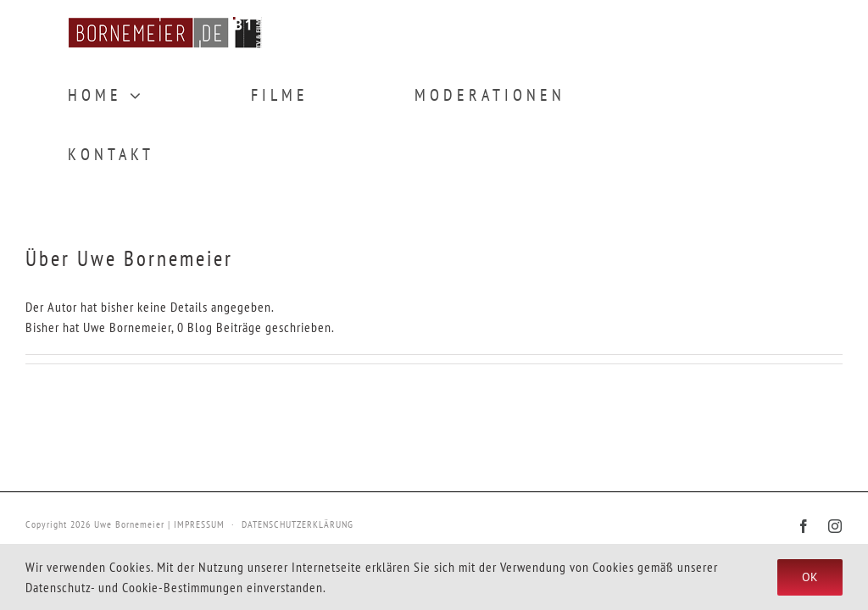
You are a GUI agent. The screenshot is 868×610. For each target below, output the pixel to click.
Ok (810, 577)
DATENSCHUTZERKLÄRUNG (298, 524)
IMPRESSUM (199, 524)
